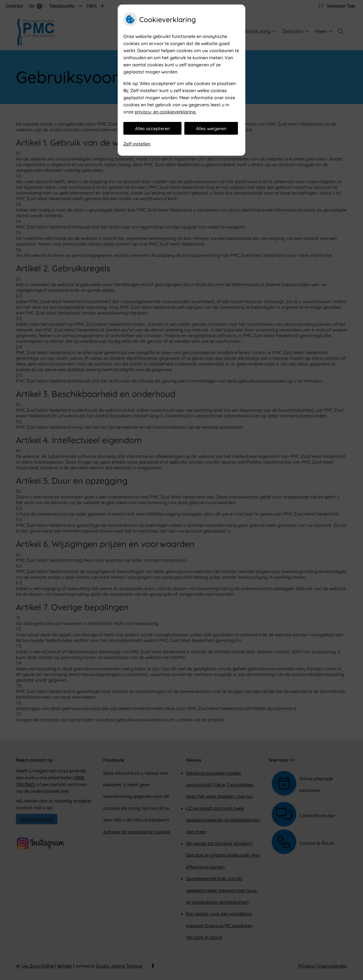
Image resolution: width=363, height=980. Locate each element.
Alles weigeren (211, 128)
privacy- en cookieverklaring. (165, 112)
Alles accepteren (152, 128)
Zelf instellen (137, 144)
